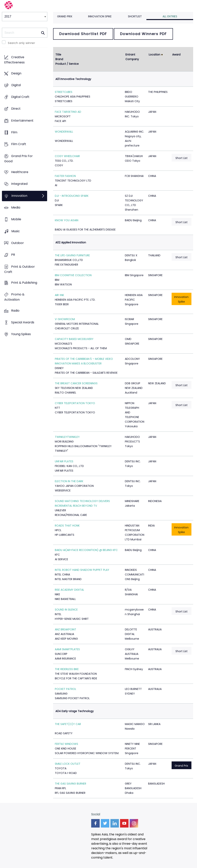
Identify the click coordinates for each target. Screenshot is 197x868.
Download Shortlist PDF (83, 34)
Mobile (16, 219)
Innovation (19, 196)
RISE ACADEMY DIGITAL (69, 590)
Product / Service (67, 64)
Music (16, 231)
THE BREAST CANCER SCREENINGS (76, 383)
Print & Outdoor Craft (20, 269)
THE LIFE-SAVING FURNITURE (72, 255)
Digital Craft (20, 97)
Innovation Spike (100, 16)
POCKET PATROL (66, 689)
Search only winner (21, 43)
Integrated (19, 184)
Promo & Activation (14, 297)
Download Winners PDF (143, 34)
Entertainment (22, 121)
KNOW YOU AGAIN (67, 220)
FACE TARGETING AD (68, 112)
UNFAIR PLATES (64, 461)
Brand (59, 59)
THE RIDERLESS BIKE (67, 669)
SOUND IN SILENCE (66, 610)
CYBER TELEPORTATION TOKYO (75, 403)
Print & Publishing (24, 283)
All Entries (170, 16)
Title (58, 55)
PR (13, 255)
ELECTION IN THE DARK (69, 481)
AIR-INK (59, 295)
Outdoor (18, 243)
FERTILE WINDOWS (66, 744)
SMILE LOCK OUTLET (68, 764)
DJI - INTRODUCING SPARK (72, 196)
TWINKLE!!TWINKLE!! (67, 437)
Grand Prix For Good (18, 159)
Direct (16, 109)
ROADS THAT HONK (67, 526)
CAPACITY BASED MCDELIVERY (74, 339)
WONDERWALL (64, 132)
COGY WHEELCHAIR (67, 156)
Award (176, 55)
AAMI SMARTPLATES (67, 649)
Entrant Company (132, 57)
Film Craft (19, 144)
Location (154, 55)
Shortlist (135, 16)
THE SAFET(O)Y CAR (68, 724)
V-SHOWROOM (65, 319)
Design (16, 73)
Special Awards (23, 322)
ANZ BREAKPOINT (66, 629)
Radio (15, 311)
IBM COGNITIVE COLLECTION (73, 275)
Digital (16, 85)
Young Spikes (21, 334)
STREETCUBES (64, 92)
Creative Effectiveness (14, 60)
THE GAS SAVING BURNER (71, 784)
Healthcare (20, 172)
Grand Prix (65, 16)
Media (16, 208)
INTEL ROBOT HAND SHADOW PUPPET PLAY (82, 570)
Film (14, 132)
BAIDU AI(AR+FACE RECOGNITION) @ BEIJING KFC (86, 550)
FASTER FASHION (65, 176)
